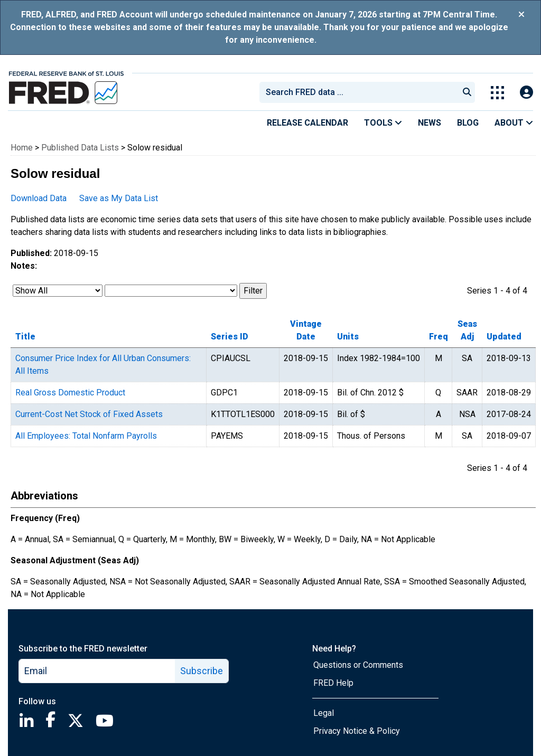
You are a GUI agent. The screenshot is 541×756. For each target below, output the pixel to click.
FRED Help (333, 683)
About (514, 123)
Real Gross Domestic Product (70, 393)
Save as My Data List (119, 198)
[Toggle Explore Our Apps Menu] (497, 93)
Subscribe (202, 671)
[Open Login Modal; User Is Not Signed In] (526, 93)
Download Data (39, 198)
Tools (383, 123)
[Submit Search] (467, 92)
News (430, 123)
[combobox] (358, 92)
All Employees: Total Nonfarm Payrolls (86, 436)
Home (22, 148)
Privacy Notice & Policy (357, 731)
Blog (468, 123)
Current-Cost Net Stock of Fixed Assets (89, 414)
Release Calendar (307, 123)
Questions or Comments (358, 665)
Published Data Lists (80, 148)
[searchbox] (361, 92)
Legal (324, 713)
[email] (97, 671)
